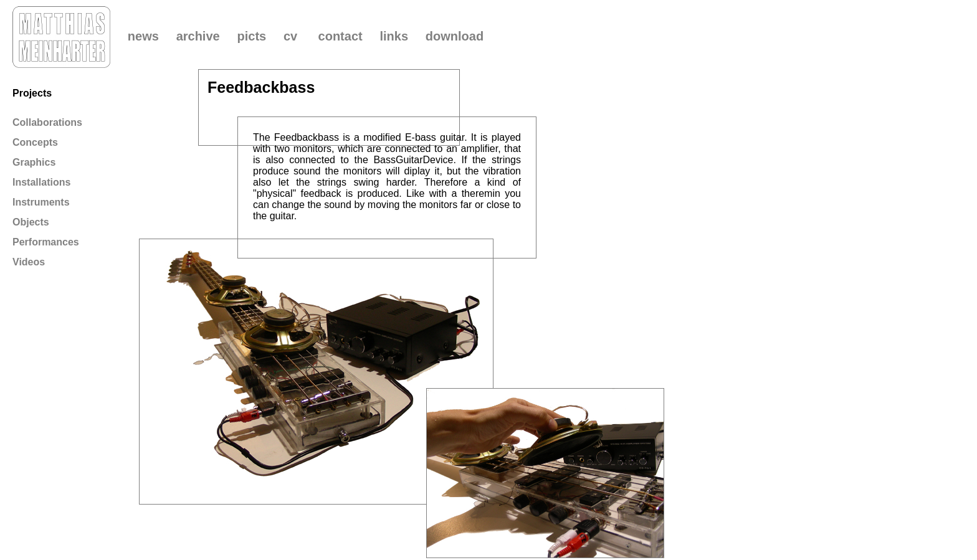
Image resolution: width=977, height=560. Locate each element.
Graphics (34, 162)
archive (198, 36)
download (455, 36)
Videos (29, 262)
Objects (31, 222)
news (143, 36)
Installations (41, 182)
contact (341, 36)
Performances (46, 242)
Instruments (41, 202)
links (394, 36)
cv (290, 36)
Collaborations (47, 122)
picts (251, 36)
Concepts (35, 142)
